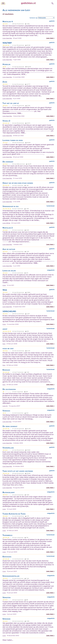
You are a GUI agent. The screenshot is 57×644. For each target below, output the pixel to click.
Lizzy (4, 285)
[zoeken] (52, 3)
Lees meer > (50, 38)
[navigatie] (3, 3)
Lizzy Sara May (7, 38)
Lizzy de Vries (7, 422)
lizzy (4, 344)
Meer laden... (8, 640)
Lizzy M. (5, 406)
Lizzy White (6, 223)
